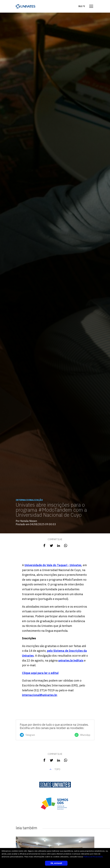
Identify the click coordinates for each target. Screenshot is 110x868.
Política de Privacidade (93, 857)
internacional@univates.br (40, 695)
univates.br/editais (71, 660)
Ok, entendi (56, 863)
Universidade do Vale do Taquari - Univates (53, 565)
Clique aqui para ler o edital (40, 673)
